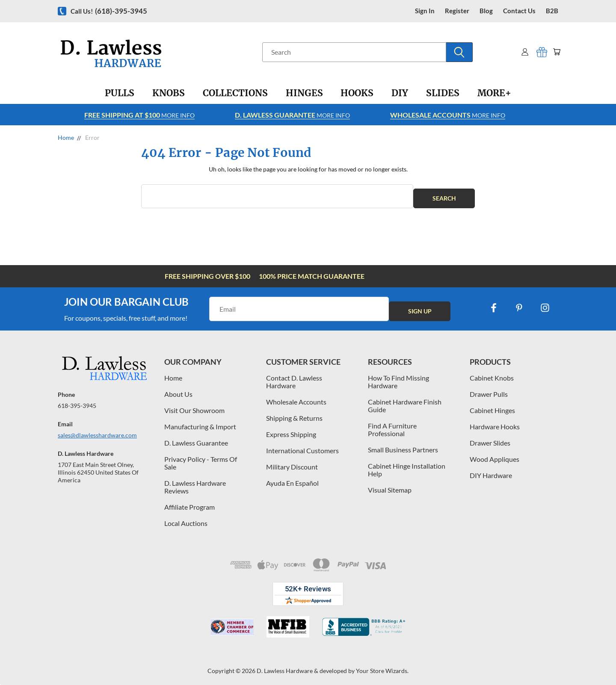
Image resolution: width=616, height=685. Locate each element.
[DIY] (400, 93)
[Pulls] (120, 93)
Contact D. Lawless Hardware (294, 377)
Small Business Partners (403, 445)
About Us (178, 390)
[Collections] (235, 93)
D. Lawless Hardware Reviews (195, 483)
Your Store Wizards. (382, 666)
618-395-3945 (77, 401)
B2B (552, 11)
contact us (519, 11)
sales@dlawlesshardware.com (97, 431)
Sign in (425, 11)
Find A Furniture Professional (392, 425)
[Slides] (443, 93)
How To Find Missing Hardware (398, 377)
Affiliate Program (190, 503)
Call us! (109, 11)
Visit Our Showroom (194, 406)
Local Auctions (186, 519)
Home (173, 374)
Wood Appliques (495, 455)
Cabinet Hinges (492, 406)
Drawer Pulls (489, 390)
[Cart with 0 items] (555, 52)
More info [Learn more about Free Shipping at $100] (139, 115)
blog (486, 11)
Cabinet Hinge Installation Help (407, 465)
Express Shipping (291, 430)
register (457, 11)
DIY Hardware (491, 471)
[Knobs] (169, 93)
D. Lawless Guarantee (196, 438)
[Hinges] (304, 93)
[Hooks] (357, 93)
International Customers (302, 446)
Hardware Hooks (495, 422)
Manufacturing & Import (200, 422)
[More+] (494, 93)
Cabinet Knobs (492, 374)
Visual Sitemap (390, 486)
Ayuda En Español (292, 479)
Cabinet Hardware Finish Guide (405, 401)
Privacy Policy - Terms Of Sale (201, 459)
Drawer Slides (490, 438)
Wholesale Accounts (296, 397)
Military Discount (292, 462)
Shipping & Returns (294, 414)
